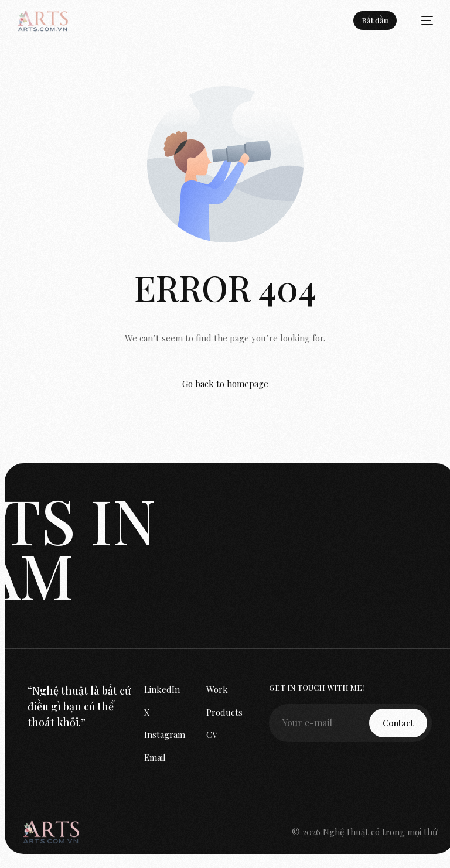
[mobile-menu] (421, 20)
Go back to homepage (225, 384)
